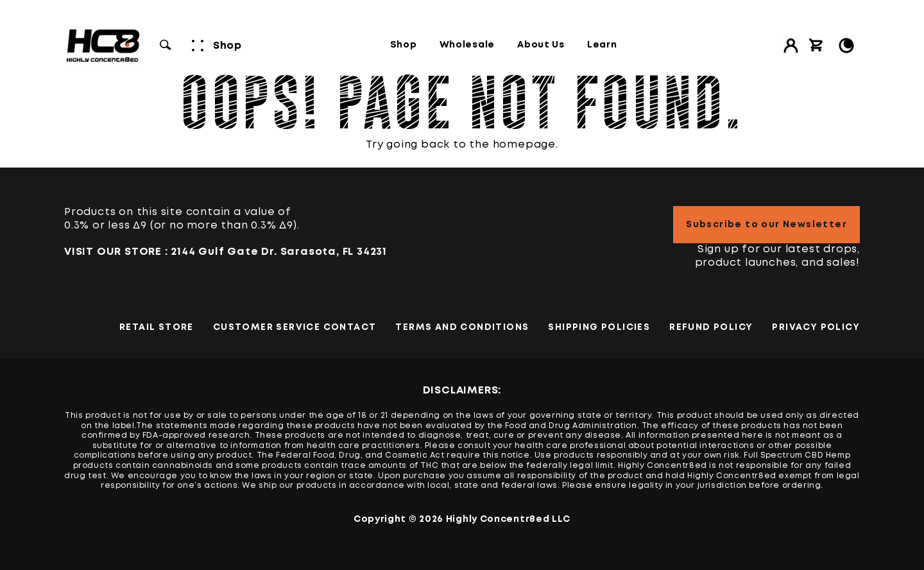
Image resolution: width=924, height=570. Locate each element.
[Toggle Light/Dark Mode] (846, 46)
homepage (524, 145)
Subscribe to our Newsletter (766, 225)
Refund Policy (711, 327)
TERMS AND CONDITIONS (462, 327)
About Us (541, 45)
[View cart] (816, 46)
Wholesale (467, 45)
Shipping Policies (599, 327)
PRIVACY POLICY (816, 327)
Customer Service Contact (295, 327)
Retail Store (157, 327)
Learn (602, 45)
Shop (404, 45)
